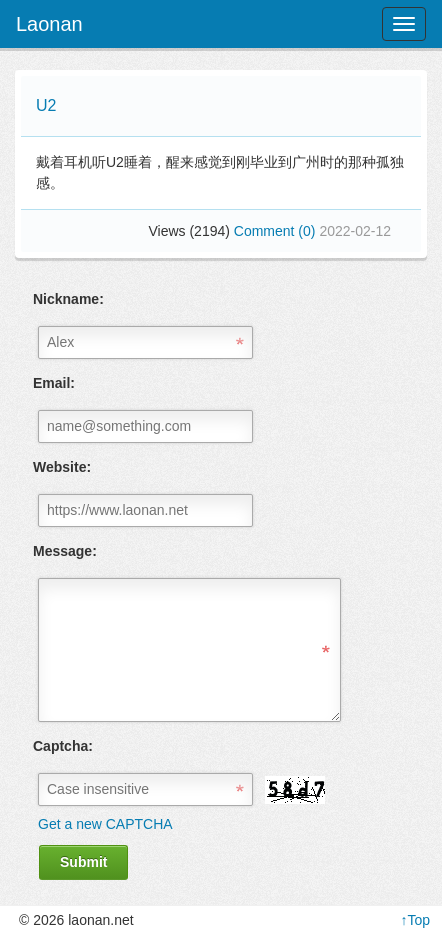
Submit (83, 862)
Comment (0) (277, 231)
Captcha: (63, 746)
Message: (65, 551)
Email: (54, 383)
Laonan (49, 24)
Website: (62, 467)
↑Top (415, 920)
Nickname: (68, 299)
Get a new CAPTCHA (105, 824)
